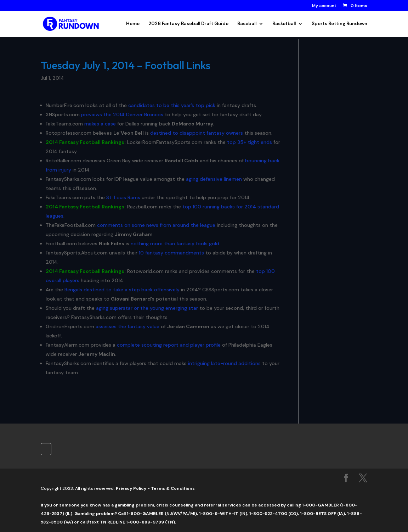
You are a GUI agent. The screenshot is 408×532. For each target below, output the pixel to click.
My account (324, 6)
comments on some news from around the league (156, 225)
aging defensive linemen (214, 179)
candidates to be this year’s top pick (172, 105)
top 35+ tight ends (250, 142)
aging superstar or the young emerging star (147, 308)
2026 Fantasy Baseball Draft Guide (188, 24)
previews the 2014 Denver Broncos (122, 114)
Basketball (284, 24)
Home (133, 24)
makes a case (100, 124)
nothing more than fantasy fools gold (175, 243)
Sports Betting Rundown (339, 24)
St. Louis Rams (123, 197)
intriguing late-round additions (224, 363)
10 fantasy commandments (171, 253)
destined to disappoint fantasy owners (197, 133)
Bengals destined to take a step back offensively (122, 290)
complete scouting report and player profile (169, 345)
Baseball (247, 24)
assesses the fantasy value (127, 326)
